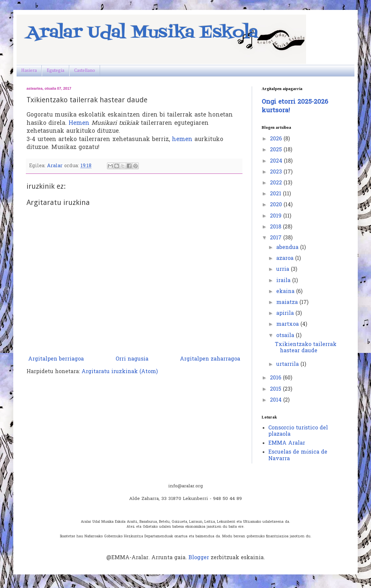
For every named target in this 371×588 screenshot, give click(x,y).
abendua (288, 248)
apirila (286, 314)
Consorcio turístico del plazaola (298, 431)
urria (284, 269)
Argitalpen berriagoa (56, 359)
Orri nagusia (132, 359)
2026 (277, 139)
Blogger (199, 558)
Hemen (79, 123)
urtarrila (288, 365)
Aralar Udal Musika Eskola (142, 33)
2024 (277, 161)
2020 (277, 205)
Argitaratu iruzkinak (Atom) (120, 372)
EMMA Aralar (287, 443)
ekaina (286, 292)
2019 (277, 216)
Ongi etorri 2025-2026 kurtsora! (295, 106)
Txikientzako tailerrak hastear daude (306, 348)
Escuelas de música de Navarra (298, 455)
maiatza (288, 303)
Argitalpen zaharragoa (210, 359)
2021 (276, 194)
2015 (276, 389)
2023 (277, 172)
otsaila (286, 336)
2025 (277, 150)
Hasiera (29, 71)
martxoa (288, 324)
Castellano (85, 71)
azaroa (286, 259)
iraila (284, 281)
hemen (182, 140)
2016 (276, 378)
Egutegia (55, 71)
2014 (277, 400)
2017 (277, 238)
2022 (277, 183)
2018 (276, 227)
